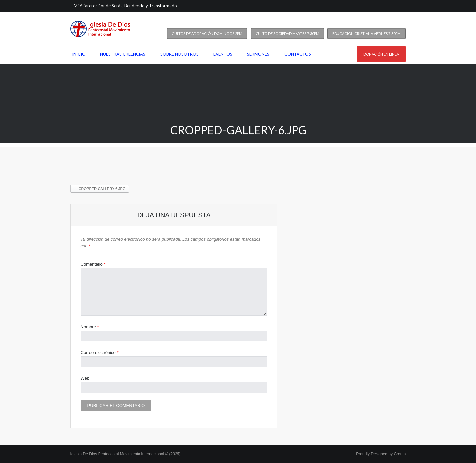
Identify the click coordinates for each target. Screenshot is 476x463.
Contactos (298, 54)
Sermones (258, 54)
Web (85, 378)
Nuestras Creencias (123, 54)
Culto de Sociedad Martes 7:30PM (287, 34)
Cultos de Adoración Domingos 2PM (207, 34)
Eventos (223, 54)
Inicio (79, 54)
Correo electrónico (100, 353)
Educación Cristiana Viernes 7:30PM (366, 34)
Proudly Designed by (381, 454)
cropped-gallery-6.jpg (100, 189)
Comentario (93, 264)
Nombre (90, 327)
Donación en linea (381, 54)
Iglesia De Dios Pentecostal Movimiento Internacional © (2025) (126, 454)
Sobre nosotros (179, 54)
